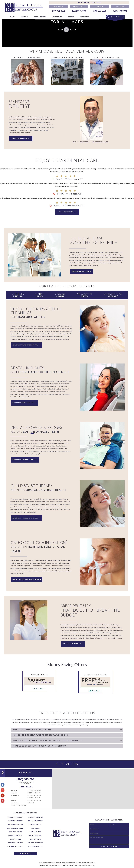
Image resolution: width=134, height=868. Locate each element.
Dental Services (40, 17)
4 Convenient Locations (89, 3)
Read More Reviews (66, 212)
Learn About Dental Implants (23, 403)
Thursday (15, 798)
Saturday (15, 803)
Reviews (71, 17)
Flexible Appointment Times (107, 71)
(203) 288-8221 (100, 11)
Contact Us (85, 17)
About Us (24, 17)
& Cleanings (18, 295)
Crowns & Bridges (35, 825)
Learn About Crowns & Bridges (24, 460)
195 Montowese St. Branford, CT (26, 783)
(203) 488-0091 (120, 11)
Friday (14, 800)
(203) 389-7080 (79, 11)
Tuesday (14, 793)
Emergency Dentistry (15, 843)
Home (12, 17)
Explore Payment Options (72, 644)
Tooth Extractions (15, 832)
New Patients (57, 17)
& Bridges (60, 295)
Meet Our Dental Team (80, 271)
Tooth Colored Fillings (15, 828)
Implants (39, 295)
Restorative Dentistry (15, 825)
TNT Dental (78, 863)
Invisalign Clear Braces (15, 847)
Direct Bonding (15, 839)
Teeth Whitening (35, 839)
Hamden (99, 7)
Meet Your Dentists (20, 139)
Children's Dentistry (15, 821)
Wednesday (15, 795)
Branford (120, 7)
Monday (14, 791)
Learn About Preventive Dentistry (25, 345)
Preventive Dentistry (15, 817)
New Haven (58, 7)
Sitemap (57, 863)
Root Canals (35, 828)
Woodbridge (79, 7)
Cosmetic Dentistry (15, 836)
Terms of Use (92, 863)
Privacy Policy (85, 863)
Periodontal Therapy (35, 821)
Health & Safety (26, 854)
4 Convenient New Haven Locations (67, 71)
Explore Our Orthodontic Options (26, 579)
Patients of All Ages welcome (27, 71)
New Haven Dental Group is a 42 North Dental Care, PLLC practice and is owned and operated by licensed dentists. (67, 865)
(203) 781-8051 (58, 11)
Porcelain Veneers (35, 836)
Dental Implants (35, 832)
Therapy (85, 295)
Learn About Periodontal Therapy (25, 518)
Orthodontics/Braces (35, 843)
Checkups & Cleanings (35, 817)
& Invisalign (113, 295)
